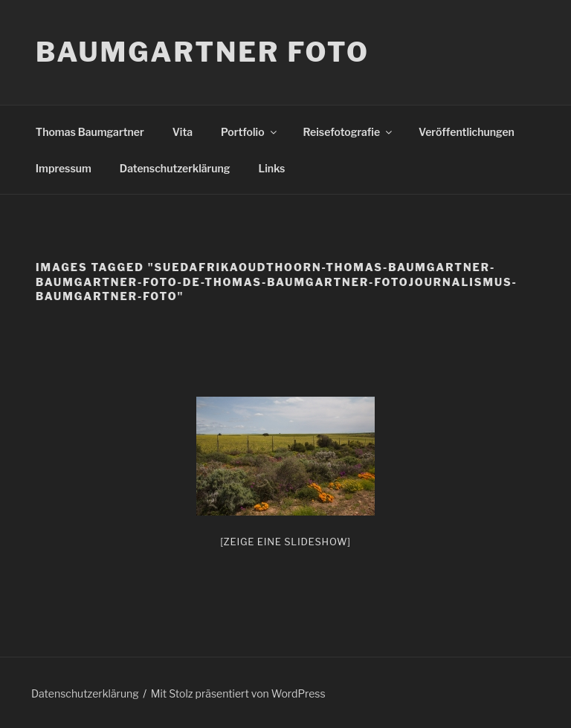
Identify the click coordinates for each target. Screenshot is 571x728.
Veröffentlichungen (467, 132)
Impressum (64, 168)
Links (272, 168)
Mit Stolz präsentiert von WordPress (238, 693)
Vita (183, 132)
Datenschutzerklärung (175, 168)
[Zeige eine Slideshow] (285, 542)
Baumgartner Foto (203, 52)
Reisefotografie (349, 132)
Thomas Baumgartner (90, 132)
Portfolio (249, 132)
